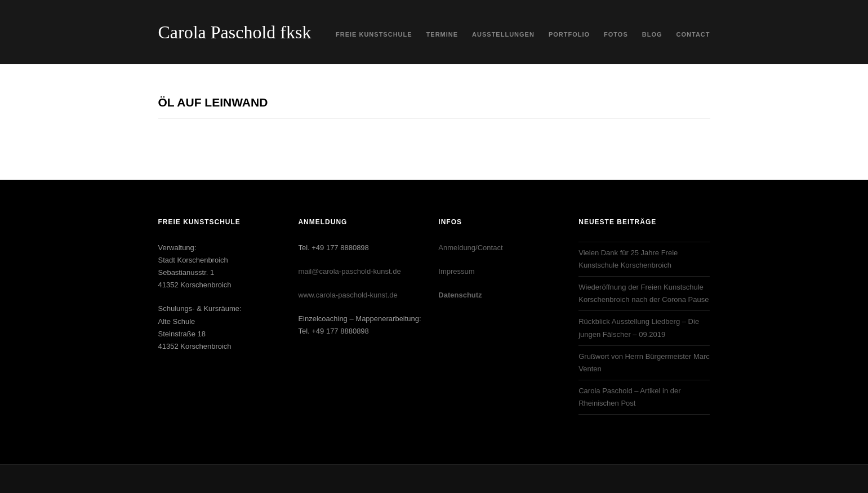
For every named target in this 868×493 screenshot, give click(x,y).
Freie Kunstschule (374, 34)
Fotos (616, 34)
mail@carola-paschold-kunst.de (349, 271)
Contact (693, 34)
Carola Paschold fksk (235, 32)
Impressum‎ (456, 271)
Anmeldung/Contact (470, 248)
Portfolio (569, 34)
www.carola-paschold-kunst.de (348, 295)
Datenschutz (460, 295)
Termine (442, 34)
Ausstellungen (503, 34)
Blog (652, 34)
